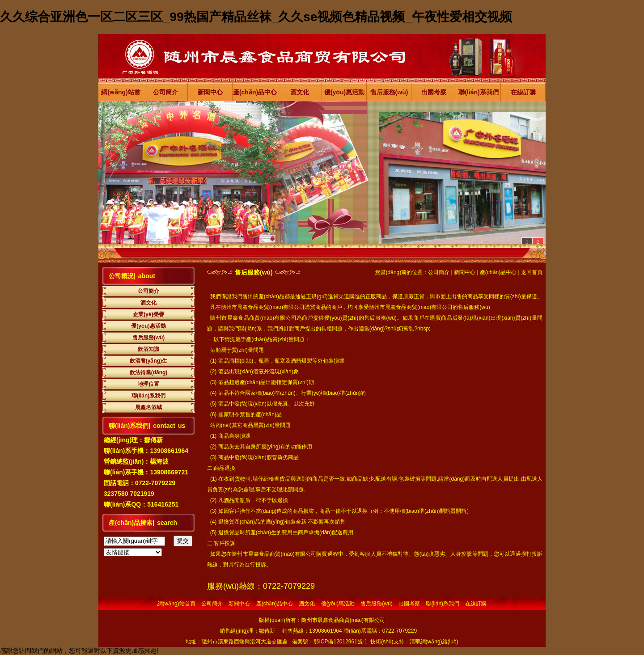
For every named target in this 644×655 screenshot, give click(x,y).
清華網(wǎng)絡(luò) (434, 642)
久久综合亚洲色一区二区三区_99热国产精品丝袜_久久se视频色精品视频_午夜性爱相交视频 (256, 17)
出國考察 (434, 92)
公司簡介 (165, 92)
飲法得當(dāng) (149, 372)
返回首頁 (532, 272)
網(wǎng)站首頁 (121, 95)
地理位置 (148, 384)
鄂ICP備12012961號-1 (340, 642)
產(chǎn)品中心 (255, 92)
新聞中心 (210, 92)
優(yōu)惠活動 (344, 92)
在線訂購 (523, 92)
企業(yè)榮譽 (148, 314)
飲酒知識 (148, 349)
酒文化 (300, 92)
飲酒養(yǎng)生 (148, 361)
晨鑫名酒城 (148, 407)
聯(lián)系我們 (478, 92)
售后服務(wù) (389, 92)
